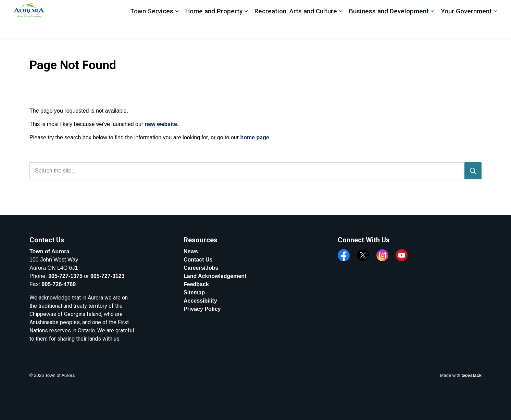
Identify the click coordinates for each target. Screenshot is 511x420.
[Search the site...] (255, 171)
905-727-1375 (65, 276)
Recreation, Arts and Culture (296, 28)
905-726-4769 (59, 284)
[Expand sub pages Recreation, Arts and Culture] (340, 28)
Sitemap (194, 292)
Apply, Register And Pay (441, 10)
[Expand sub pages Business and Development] (432, 28)
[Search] (473, 171)
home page (254, 137)
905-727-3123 (108, 276)
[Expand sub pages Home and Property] (246, 28)
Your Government (466, 28)
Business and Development (389, 28)
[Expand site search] (492, 9)
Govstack (471, 375)
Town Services (152, 28)
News (191, 251)
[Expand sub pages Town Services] (177, 28)
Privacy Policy (202, 309)
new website (161, 124)
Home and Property (214, 28)
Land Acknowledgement (215, 276)
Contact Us (198, 260)
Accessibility (200, 301)
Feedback (386, 9)
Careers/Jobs (201, 268)
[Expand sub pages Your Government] (495, 28)
